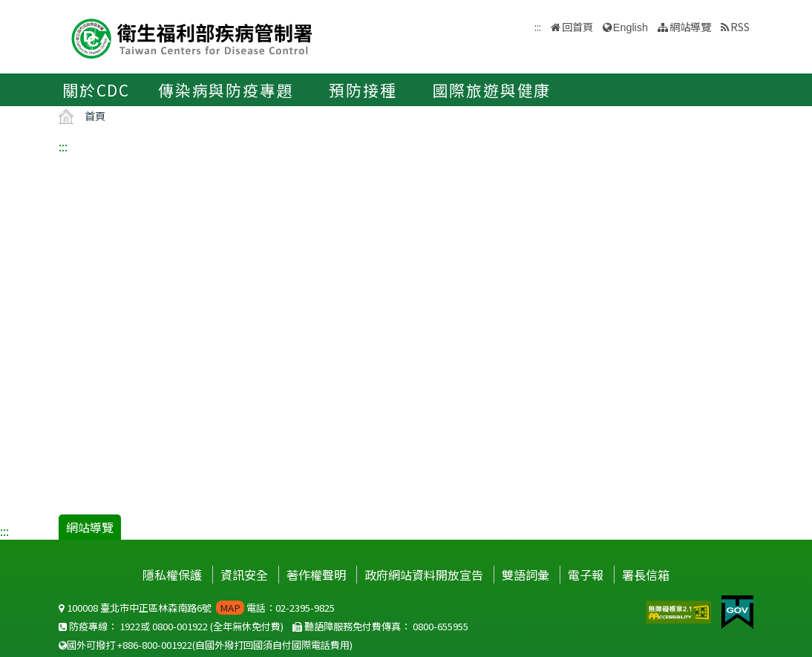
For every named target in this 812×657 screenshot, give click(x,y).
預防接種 (363, 90)
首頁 (95, 115)
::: (63, 146)
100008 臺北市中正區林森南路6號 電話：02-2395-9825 (197, 608)
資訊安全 (244, 575)
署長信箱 (646, 575)
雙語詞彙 (525, 575)
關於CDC (96, 90)
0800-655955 (441, 626)
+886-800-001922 (155, 645)
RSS (740, 26)
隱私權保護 (172, 575)
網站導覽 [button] (690, 26)
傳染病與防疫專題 (226, 90)
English (631, 27)
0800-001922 (180, 626)
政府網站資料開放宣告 (424, 575)
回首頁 (577, 26)
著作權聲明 (316, 575)
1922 (130, 626)
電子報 (586, 575)
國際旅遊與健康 (492, 90)
